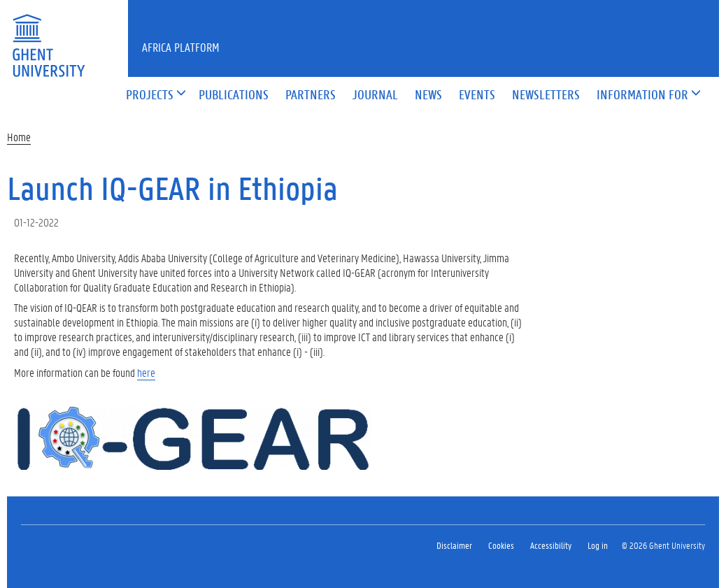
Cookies (501, 545)
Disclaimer (454, 545)
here (146, 372)
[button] (150, 95)
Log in (598, 545)
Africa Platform (181, 47)
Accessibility (551, 545)
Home (19, 137)
